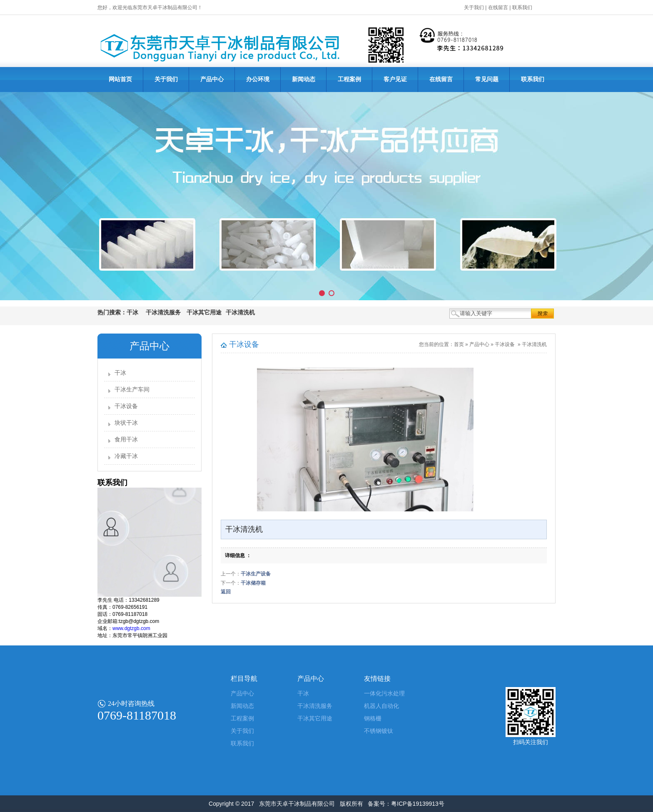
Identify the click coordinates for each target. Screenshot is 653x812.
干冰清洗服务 (315, 706)
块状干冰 (126, 423)
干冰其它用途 (315, 719)
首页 (459, 344)
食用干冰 (126, 440)
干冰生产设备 (256, 574)
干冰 (120, 373)
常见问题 (487, 79)
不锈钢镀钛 (379, 731)
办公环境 (258, 79)
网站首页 (120, 79)
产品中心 (212, 79)
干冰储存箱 (253, 583)
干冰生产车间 (132, 390)
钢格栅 (373, 719)
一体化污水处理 (384, 694)
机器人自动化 (381, 706)
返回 (226, 592)
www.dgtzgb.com (131, 628)
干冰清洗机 (534, 344)
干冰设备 (126, 406)
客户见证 (395, 79)
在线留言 (498, 7)
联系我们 (522, 7)
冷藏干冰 (126, 456)
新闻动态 (304, 79)
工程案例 (349, 79)
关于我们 (474, 7)
